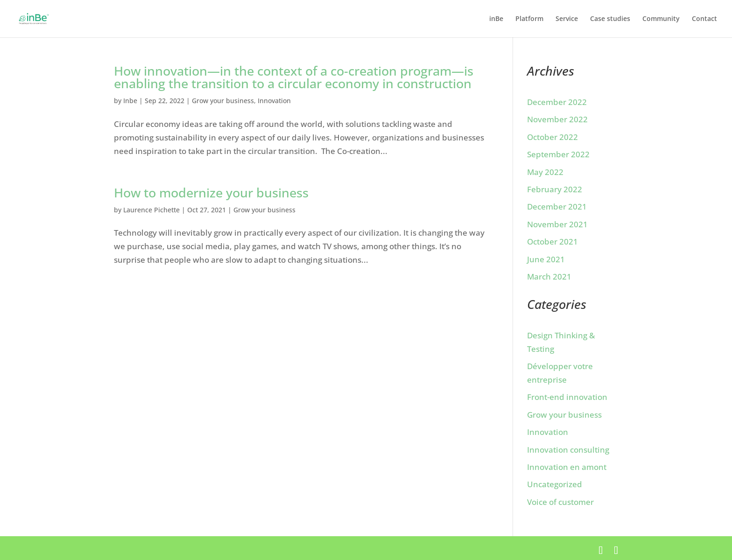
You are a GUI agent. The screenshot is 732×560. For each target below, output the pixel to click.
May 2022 (545, 172)
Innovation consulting (568, 450)
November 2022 (557, 119)
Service (567, 19)
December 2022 (557, 102)
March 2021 (549, 276)
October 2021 (553, 241)
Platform (529, 19)
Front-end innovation (567, 397)
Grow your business (223, 101)
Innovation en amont (567, 467)
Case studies (610, 19)
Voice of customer (560, 502)
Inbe (130, 101)
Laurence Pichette (151, 210)
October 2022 (553, 137)
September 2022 (558, 154)
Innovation (274, 101)
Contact (704, 19)
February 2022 (555, 189)
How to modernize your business (211, 192)
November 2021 (557, 224)
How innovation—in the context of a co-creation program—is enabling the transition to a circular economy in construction (294, 77)
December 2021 (557, 206)
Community (661, 19)
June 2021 (546, 259)
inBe (496, 19)
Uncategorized (555, 484)
